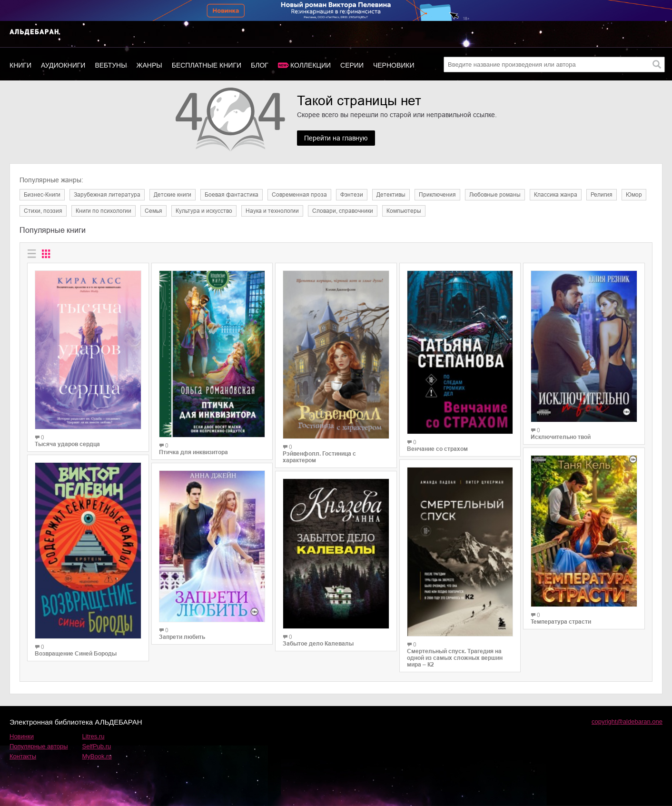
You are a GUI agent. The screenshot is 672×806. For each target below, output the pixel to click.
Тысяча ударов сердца (67, 444)
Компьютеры (404, 211)
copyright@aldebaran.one (627, 721)
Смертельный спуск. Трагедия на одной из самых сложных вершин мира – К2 (455, 658)
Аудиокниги (63, 65)
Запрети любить (182, 637)
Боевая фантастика (232, 195)
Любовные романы (495, 195)
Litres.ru (94, 736)
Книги (20, 65)
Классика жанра (556, 195)
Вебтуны (111, 65)
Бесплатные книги (207, 65)
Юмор (634, 195)
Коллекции (311, 65)
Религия (602, 195)
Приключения (437, 195)
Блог (260, 65)
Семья (153, 211)
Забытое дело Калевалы (318, 644)
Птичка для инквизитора (193, 452)
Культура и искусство (204, 211)
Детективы (391, 195)
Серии (352, 65)
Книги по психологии (104, 211)
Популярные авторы (39, 746)
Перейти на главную (336, 138)
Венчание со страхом (437, 449)
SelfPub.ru (97, 746)
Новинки (22, 736)
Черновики (394, 65)
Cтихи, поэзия (43, 211)
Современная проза (299, 195)
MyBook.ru (97, 756)
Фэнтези (352, 195)
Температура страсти (561, 622)
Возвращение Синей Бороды (76, 654)
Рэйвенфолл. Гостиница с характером (319, 457)
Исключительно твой (561, 437)
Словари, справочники (343, 211)
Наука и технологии (272, 211)
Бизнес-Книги (42, 195)
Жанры (149, 65)
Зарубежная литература (107, 195)
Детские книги (173, 195)
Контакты (23, 756)
